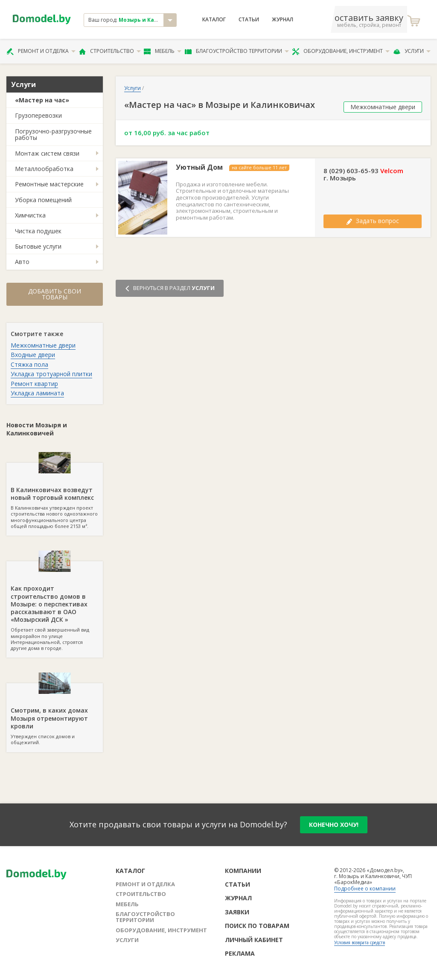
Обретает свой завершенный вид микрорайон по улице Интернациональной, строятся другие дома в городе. (55, 606)
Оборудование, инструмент (341, 51)
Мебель (163, 51)
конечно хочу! (334, 825)
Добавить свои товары (55, 294)
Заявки (237, 912)
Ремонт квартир (34, 384)
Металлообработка (44, 169)
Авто (22, 262)
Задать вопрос (373, 221)
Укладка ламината (37, 393)
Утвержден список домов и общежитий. (55, 714)
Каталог (214, 20)
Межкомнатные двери (43, 345)
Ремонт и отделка (41, 51)
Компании (243, 871)
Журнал (283, 20)
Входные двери (33, 355)
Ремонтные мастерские (49, 184)
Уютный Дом (199, 167)
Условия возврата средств (360, 942)
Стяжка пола (29, 364)
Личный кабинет (254, 940)
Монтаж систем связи (47, 153)
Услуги (412, 51)
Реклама (240, 953)
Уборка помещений (43, 200)
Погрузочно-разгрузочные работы (53, 134)
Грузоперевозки (38, 115)
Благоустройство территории (237, 51)
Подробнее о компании (365, 889)
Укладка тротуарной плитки (51, 374)
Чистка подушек (38, 231)
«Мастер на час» (42, 100)
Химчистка (30, 215)
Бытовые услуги (38, 246)
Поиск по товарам (257, 926)
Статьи (249, 20)
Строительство (110, 51)
